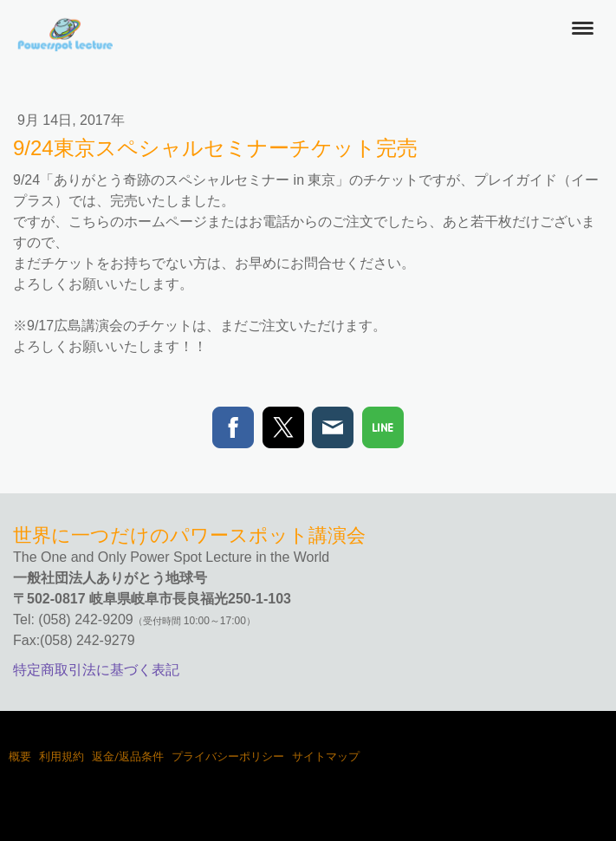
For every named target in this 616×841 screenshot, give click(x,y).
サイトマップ (326, 756)
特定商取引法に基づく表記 (96, 670)
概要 (20, 756)
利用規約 (62, 756)
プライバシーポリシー (228, 756)
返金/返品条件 (128, 756)
